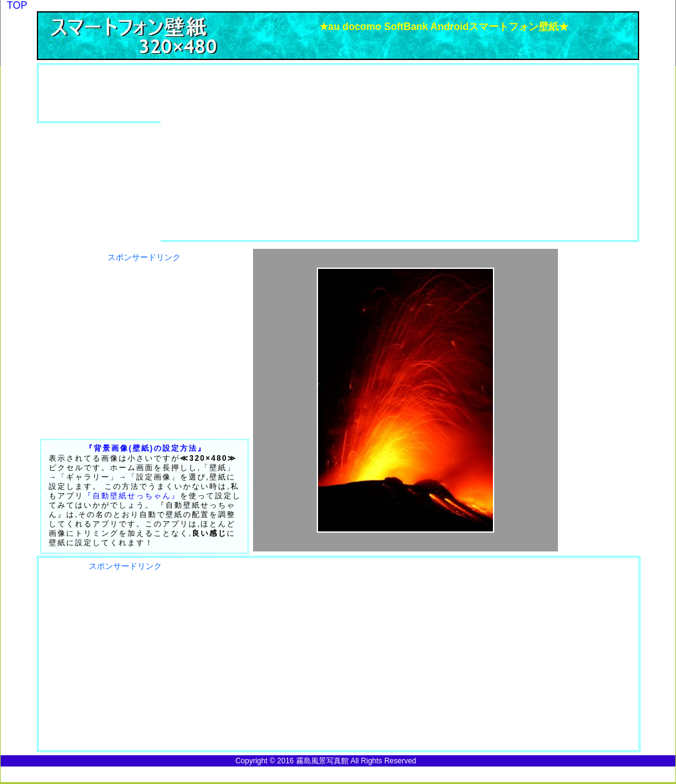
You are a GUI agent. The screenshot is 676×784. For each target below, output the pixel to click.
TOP (17, 5)
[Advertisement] (111, 93)
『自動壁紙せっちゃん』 (132, 496)
